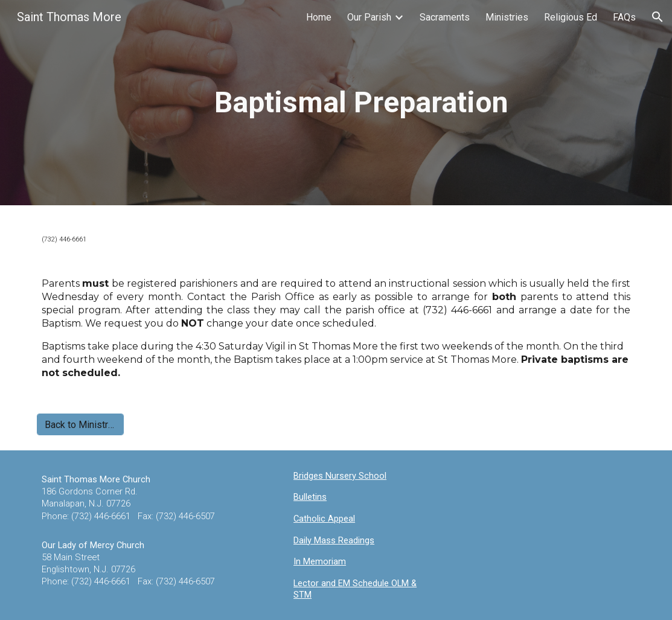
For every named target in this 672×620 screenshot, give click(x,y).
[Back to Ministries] (80, 425)
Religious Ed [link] (571, 17)
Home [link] (319, 17)
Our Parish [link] (369, 17)
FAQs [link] (624, 17)
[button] (658, 17)
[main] (361, 103)
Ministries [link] (507, 17)
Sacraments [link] (445, 17)
